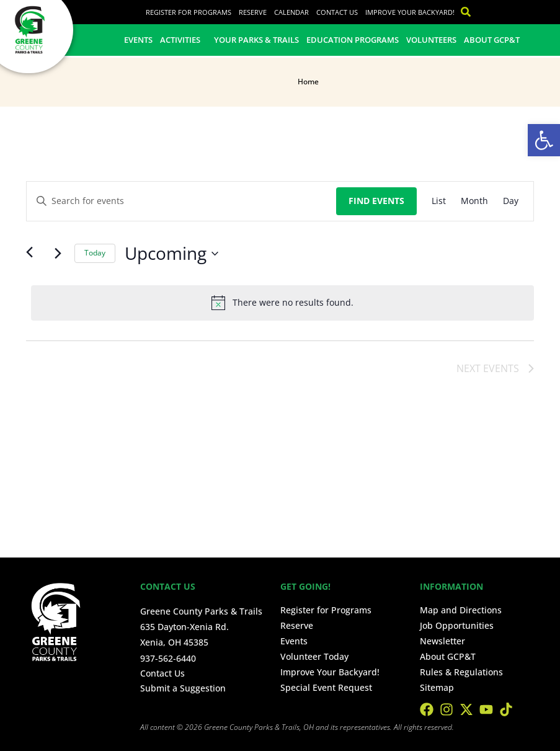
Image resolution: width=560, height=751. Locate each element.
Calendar (291, 12)
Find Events (376, 201)
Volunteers (431, 40)
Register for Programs (189, 12)
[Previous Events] (33, 254)
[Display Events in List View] (439, 201)
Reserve (253, 12)
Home (308, 82)
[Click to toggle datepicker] (171, 254)
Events (138, 40)
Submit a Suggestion (183, 688)
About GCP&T (492, 40)
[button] (544, 140)
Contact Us (337, 12)
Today (95, 253)
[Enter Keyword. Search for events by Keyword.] (181, 201)
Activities (183, 40)
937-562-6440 (168, 658)
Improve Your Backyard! (410, 12)
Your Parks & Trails (256, 40)
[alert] (282, 303)
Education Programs (353, 40)
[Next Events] (58, 254)
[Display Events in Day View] (511, 201)
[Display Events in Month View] (474, 201)
